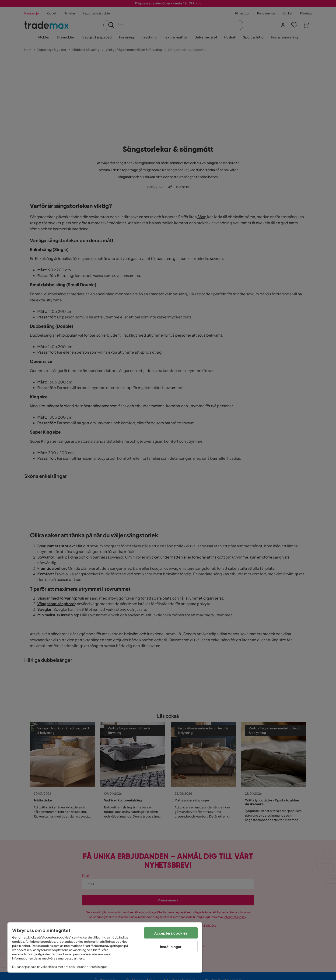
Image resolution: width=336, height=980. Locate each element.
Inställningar (171, 947)
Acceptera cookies (171, 933)
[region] (105, 947)
